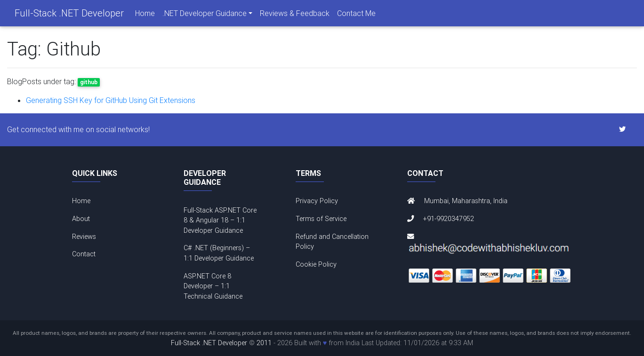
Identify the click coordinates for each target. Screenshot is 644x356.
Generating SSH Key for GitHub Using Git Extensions (111, 100)
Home (145, 15)
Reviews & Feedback (295, 15)
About (81, 219)
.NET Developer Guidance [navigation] (205, 15)
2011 (264, 343)
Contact (84, 254)
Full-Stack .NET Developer (69, 15)
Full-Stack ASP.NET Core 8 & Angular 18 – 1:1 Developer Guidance (220, 220)
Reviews (84, 237)
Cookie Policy (316, 264)
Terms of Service (321, 219)
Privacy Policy (317, 201)
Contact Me (356, 15)
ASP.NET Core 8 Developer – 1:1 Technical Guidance (213, 286)
